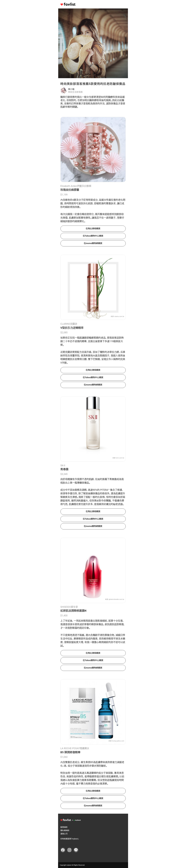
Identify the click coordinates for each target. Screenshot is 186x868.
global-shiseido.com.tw (116, 599)
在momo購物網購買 (93, 243)
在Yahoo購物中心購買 (93, 236)
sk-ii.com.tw (120, 458)
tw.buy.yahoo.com (118, 179)
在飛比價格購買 (93, 229)
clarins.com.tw (119, 316)
